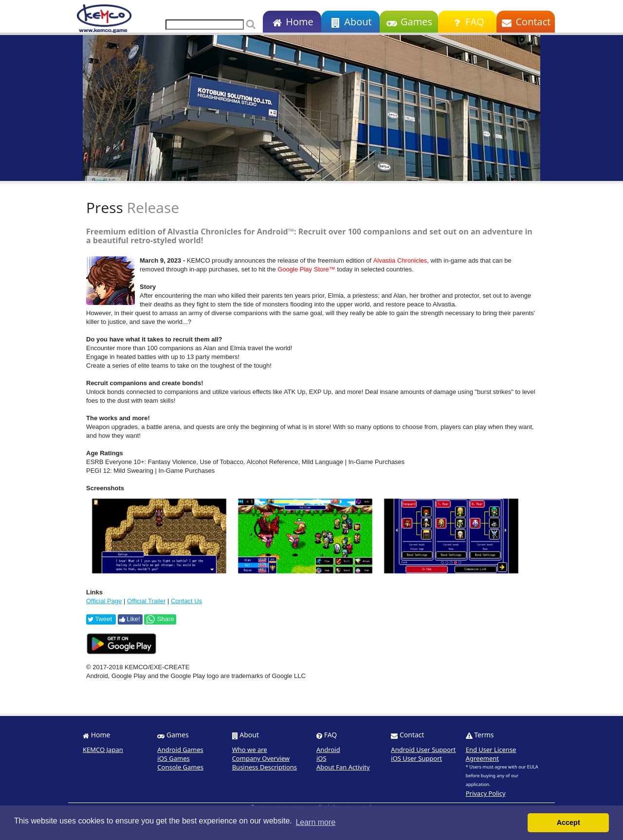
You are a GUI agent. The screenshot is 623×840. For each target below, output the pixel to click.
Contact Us (186, 601)
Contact (526, 22)
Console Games (180, 767)
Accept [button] (568, 822)
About (350, 22)
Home (292, 22)
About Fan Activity (343, 767)
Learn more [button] (315, 822)
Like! (130, 619)
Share (160, 619)
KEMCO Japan (103, 750)
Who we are (250, 750)
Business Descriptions (265, 767)
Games (409, 22)
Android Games (180, 750)
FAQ (467, 22)
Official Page (104, 601)
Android (328, 750)
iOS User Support (416, 758)
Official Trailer (146, 601)
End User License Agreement (491, 754)
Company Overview (261, 758)
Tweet (100, 619)
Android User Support (423, 750)
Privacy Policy (486, 793)
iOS (321, 758)
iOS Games (174, 758)
